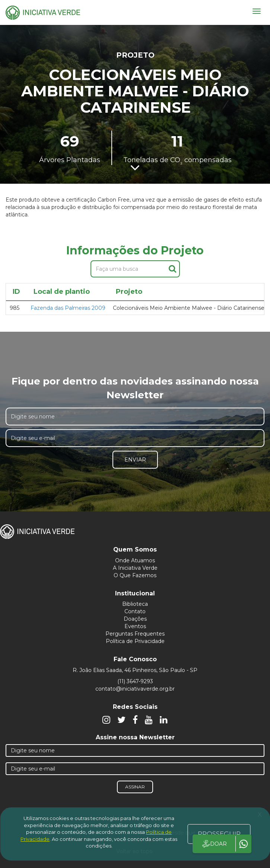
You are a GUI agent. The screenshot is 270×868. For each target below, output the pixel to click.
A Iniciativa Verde (135, 568)
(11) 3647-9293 (135, 681)
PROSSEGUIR (219, 834)
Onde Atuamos (135, 560)
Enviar (135, 460)
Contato (135, 611)
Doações (135, 619)
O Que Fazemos (135, 575)
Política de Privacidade (135, 641)
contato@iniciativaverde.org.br (135, 689)
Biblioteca (135, 604)
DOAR (214, 844)
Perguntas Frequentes (135, 634)
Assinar (135, 787)
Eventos (135, 626)
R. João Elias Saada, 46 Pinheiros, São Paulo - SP (135, 670)
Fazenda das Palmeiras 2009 (68, 308)
